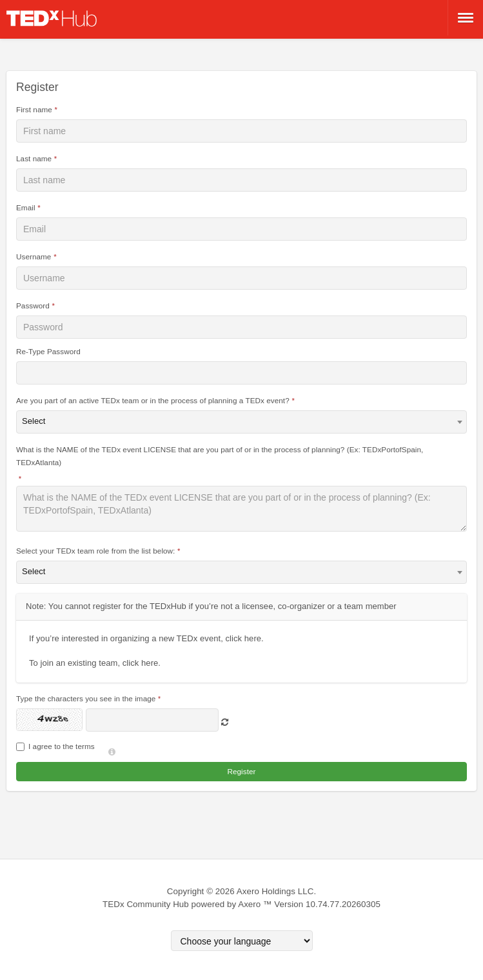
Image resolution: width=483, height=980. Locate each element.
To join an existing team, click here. (95, 663)
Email (26, 207)
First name (34, 109)
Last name (34, 158)
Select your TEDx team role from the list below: (95, 551)
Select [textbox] (34, 421)
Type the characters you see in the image (86, 698)
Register (241, 771)
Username (34, 256)
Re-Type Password (48, 351)
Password (33, 305)
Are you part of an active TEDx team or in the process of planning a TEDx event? (153, 400)
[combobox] (241, 422)
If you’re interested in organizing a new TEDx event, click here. (146, 638)
